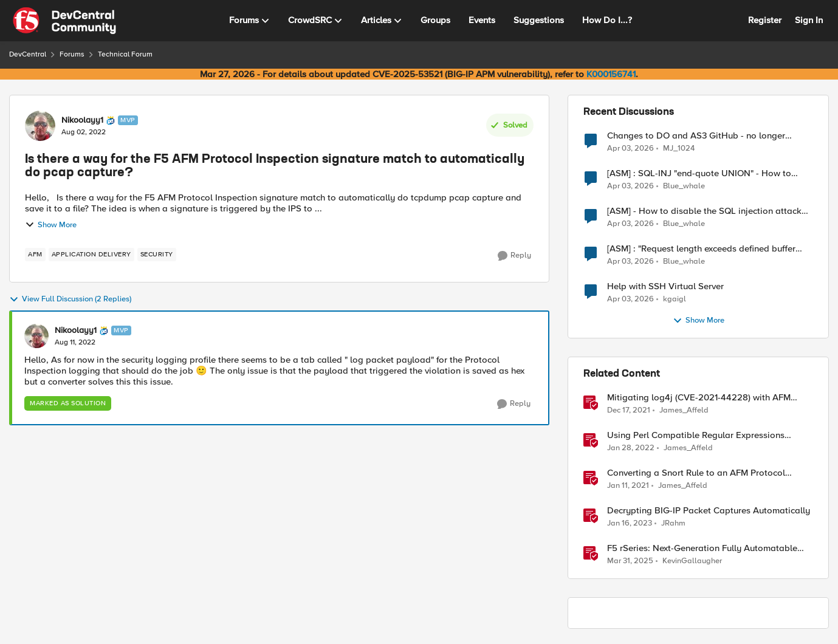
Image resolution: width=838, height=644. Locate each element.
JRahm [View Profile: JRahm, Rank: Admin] (673, 523)
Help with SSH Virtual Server (665, 286)
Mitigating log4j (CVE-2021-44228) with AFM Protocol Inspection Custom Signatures (699, 398)
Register (765, 20)
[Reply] (514, 256)
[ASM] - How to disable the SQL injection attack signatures (704, 211)
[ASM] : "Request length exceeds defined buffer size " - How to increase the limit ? (701, 249)
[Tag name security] (157, 255)
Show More (51, 225)
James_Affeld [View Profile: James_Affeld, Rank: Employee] (684, 410)
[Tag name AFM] (35, 255)
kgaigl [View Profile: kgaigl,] (675, 299)
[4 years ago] (629, 411)
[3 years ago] (630, 524)
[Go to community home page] (64, 21)
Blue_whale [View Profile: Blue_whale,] (684, 186)
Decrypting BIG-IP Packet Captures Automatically (709, 511)
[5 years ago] (628, 486)
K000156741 (611, 74)
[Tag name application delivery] (91, 255)
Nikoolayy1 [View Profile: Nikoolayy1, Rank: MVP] (82, 120)
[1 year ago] (630, 561)
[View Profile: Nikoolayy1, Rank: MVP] (40, 126)
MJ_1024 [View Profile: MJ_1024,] (679, 148)
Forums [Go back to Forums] (72, 54)
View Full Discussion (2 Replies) (70, 300)
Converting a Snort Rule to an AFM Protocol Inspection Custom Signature (696, 473)
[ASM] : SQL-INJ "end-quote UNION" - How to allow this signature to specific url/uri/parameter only (705, 173)
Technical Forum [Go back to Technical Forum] (125, 54)
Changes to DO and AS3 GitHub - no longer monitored (696, 136)
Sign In (809, 20)
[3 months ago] (630, 148)
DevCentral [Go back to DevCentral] (28, 54)
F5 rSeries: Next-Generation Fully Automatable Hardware (702, 548)
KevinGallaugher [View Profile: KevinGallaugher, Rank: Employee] (692, 561)
